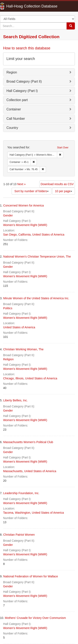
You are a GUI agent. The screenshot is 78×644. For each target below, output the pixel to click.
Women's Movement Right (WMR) (25, 225)
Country (12, 128)
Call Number (16, 119)
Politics (8, 308)
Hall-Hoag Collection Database (19, 6)
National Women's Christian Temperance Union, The (37, 257)
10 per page (64, 191)
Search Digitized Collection (31, 37)
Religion (8, 359)
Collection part (17, 100)
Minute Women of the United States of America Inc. (36, 298)
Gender (8, 215)
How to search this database (27, 48)
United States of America (48, 235)
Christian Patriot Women (19, 535)
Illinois (19, 378)
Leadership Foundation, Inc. (21, 493)
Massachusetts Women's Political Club (28, 442)
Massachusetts (13, 471)
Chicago (8, 378)
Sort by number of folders (32, 191)
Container (14, 109)
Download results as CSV (57, 184)
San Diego (10, 235)
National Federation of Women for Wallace (31, 576)
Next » (21, 184)
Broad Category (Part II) (24, 81)
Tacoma (8, 513)
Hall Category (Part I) (22, 91)
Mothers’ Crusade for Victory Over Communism (35, 618)
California (24, 235)
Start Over (63, 148)
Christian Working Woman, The (24, 349)
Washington (23, 513)
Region (12, 72)
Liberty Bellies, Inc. (16, 400)
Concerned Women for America (24, 205)
